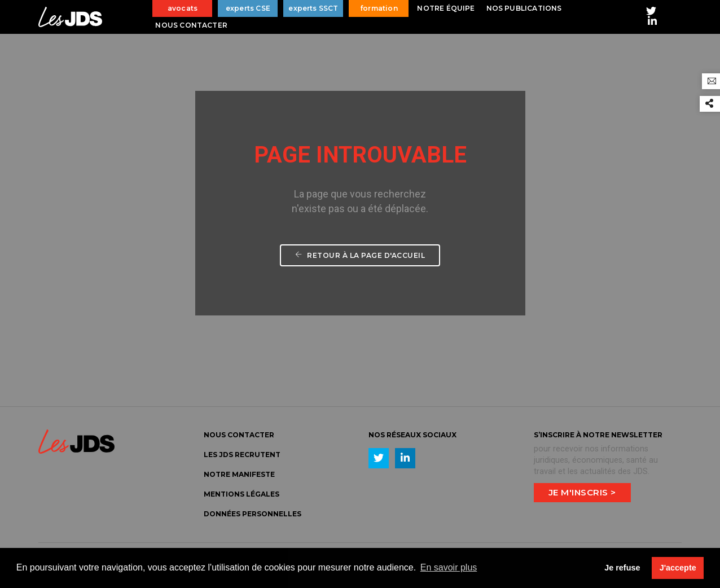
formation (379, 8)
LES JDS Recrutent (242, 455)
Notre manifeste (239, 474)
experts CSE (248, 8)
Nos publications (524, 8)
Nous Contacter (239, 435)
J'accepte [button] (678, 568)
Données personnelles (253, 514)
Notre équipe (446, 8)
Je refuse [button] (622, 568)
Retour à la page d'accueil (360, 255)
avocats (183, 8)
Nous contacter (191, 25)
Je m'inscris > (582, 492)
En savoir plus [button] (449, 567)
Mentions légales (242, 494)
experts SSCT (313, 8)
